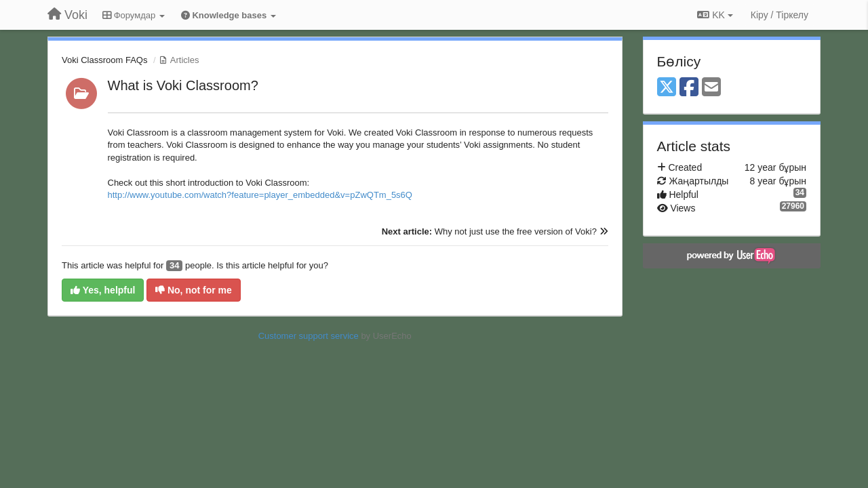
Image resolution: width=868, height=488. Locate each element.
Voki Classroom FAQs (104, 60)
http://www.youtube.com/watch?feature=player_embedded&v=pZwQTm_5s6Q (260, 195)
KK (715, 15)
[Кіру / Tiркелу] (780, 15)
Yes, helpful (103, 290)
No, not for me (194, 290)
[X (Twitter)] (667, 88)
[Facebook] (689, 88)
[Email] (711, 88)
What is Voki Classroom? (183, 85)
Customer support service (309, 336)
